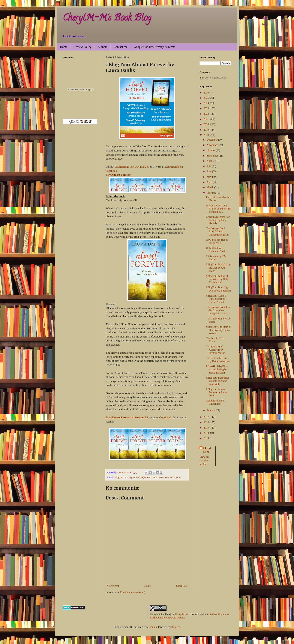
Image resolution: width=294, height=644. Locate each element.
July (209, 166)
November (213, 145)
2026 (207, 93)
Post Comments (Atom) (133, 592)
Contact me (120, 47)
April (210, 182)
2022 (207, 114)
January (211, 410)
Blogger (175, 627)
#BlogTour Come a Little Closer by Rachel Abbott (216, 299)
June (209, 171)
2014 (207, 433)
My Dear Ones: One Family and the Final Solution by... (218, 209)
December (212, 140)
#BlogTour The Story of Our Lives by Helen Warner (219, 330)
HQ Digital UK (132, 478)
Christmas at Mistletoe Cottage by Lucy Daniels (218, 220)
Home (64, 47)
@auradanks (122, 167)
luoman (153, 627)
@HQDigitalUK (139, 167)
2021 (207, 119)
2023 (207, 108)
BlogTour (119, 478)
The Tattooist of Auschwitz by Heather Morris (216, 350)
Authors (103, 47)
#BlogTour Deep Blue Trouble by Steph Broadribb (218, 381)
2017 (207, 417)
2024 (207, 103)
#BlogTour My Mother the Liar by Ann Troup (218, 268)
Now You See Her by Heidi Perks (217, 241)
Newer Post (113, 586)
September (213, 156)
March (210, 187)
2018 (207, 135)
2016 (207, 422)
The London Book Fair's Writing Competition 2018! (217, 232)
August (211, 161)
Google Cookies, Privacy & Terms (154, 47)
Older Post (182, 586)
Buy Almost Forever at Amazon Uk (127, 417)
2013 (207, 438)
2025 (207, 98)
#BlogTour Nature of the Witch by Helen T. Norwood (218, 279)
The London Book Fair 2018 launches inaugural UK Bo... (218, 310)
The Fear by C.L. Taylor (215, 340)
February (212, 193)
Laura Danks (158, 478)
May (209, 177)
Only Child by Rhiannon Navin (216, 250)
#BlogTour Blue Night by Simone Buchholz (218, 289)
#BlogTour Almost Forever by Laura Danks (217, 392)
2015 (207, 428)
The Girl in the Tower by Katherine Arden (218, 360)
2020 (207, 124)
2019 (207, 130)
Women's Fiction (173, 478)
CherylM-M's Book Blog (107, 19)
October (211, 150)
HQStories (146, 478)
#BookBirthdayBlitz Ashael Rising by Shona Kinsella (217, 369)
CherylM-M (181, 614)
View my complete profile (204, 460)
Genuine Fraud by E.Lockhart (216, 402)
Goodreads (165, 417)
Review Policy (82, 47)
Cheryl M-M (207, 450)
